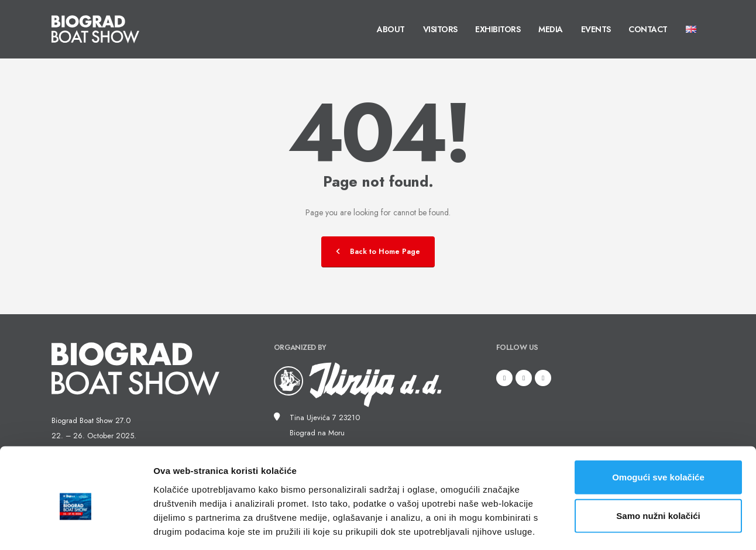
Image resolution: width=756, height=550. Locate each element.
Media (551, 29)
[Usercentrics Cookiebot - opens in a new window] (76, 527)
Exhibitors (498, 29)
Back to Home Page (378, 252)
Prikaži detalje (606, 527)
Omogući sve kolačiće (658, 426)
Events (596, 29)
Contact (648, 29)
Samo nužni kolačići (658, 464)
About (391, 29)
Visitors (440, 29)
